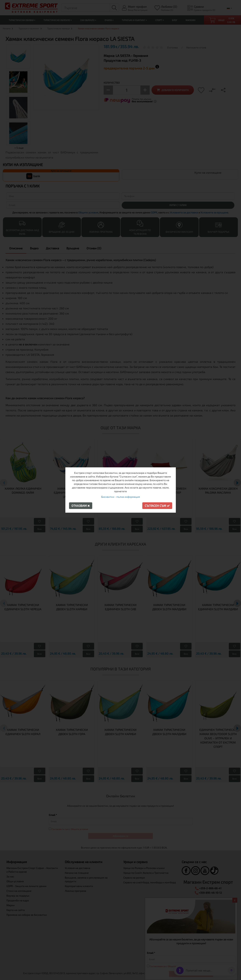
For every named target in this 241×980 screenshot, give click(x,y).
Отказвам (81, 506)
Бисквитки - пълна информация (121, 497)
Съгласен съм (157, 506)
